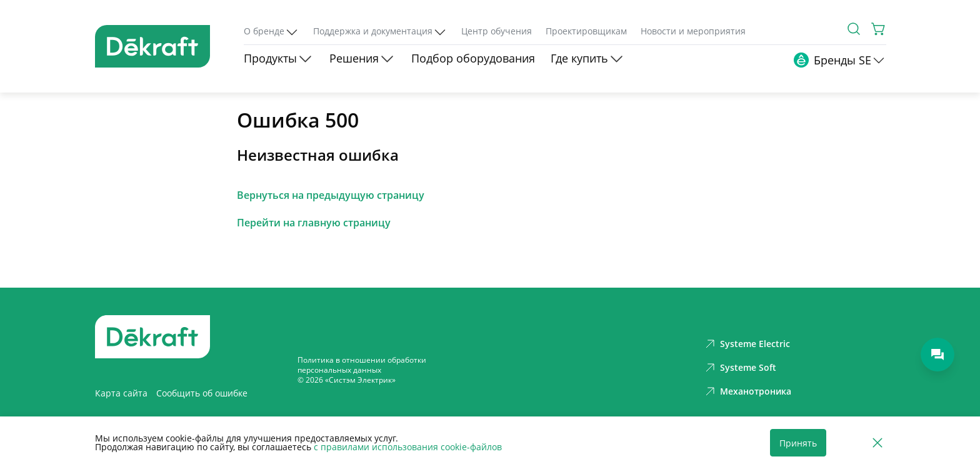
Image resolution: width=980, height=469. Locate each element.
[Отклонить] (877, 443)
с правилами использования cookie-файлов (408, 447)
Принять (798, 443)
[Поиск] (854, 29)
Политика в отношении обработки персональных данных (362, 365)
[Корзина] (879, 29)
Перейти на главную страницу (314, 223)
